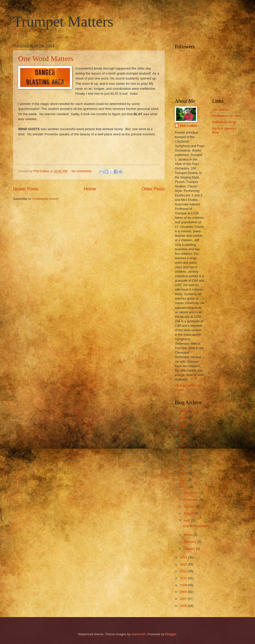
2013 (184, 557)
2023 (184, 425)
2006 (184, 606)
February (190, 542)
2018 (184, 459)
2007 (184, 599)
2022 (184, 432)
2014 (184, 487)
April (187, 520)
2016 (184, 473)
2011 (184, 571)
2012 (184, 564)
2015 (184, 480)
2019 (184, 452)
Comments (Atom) (46, 199)
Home (90, 189)
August (189, 513)
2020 (184, 445)
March (188, 535)
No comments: (82, 171)
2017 (184, 466)
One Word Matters (46, 58)
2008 (184, 592)
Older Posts (153, 189)
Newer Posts (26, 189)
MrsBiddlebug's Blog (227, 116)
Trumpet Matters (63, 21)
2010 (184, 578)
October (190, 506)
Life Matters (221, 110)
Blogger (171, 634)
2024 (184, 418)
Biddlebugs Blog (224, 122)
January (190, 549)
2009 (184, 585)
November (191, 500)
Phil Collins (189, 126)
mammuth (139, 634)
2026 (184, 411)
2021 (184, 439)
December (191, 493)
